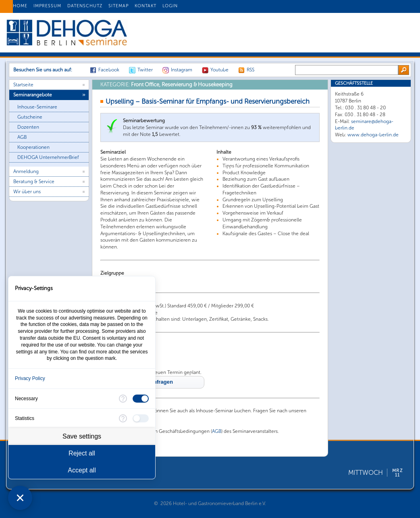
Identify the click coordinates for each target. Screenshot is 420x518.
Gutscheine (30, 117)
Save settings (82, 436)
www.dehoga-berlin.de (373, 135)
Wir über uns (27, 192)
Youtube (219, 70)
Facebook (109, 70)
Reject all (82, 453)
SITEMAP (119, 6)
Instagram (182, 70)
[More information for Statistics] (123, 418)
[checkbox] (141, 399)
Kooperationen (33, 147)
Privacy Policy (30, 378)
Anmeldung (26, 171)
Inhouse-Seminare (37, 107)
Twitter (145, 70)
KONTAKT (146, 6)
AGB (22, 137)
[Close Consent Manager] (20, 498)
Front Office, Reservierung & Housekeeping (166, 85)
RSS (251, 70)
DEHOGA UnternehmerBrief (48, 157)
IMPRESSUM (47, 6)
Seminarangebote (33, 95)
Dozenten (28, 127)
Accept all (82, 470)
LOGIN (170, 6)
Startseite (23, 85)
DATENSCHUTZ (85, 6)
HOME (20, 6)
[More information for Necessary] (123, 399)
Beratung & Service (34, 182)
